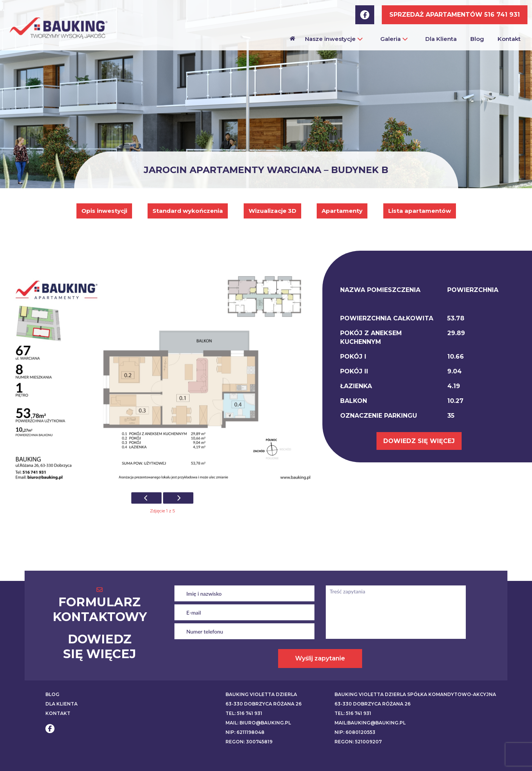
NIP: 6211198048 (245, 732)
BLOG (52, 694)
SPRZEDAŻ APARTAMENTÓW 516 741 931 (455, 15)
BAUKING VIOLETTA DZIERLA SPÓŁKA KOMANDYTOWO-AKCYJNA (415, 694)
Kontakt (509, 39)
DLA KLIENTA (61, 704)
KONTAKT (58, 713)
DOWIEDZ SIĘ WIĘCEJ (419, 441)
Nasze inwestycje (334, 39)
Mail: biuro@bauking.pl (258, 723)
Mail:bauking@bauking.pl (370, 723)
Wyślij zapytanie (320, 658)
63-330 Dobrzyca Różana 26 (264, 704)
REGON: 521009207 (358, 742)
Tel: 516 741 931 (244, 713)
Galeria (394, 39)
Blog (477, 39)
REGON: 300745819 (249, 742)
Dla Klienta (441, 39)
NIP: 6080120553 (355, 732)
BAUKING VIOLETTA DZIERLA (261, 694)
